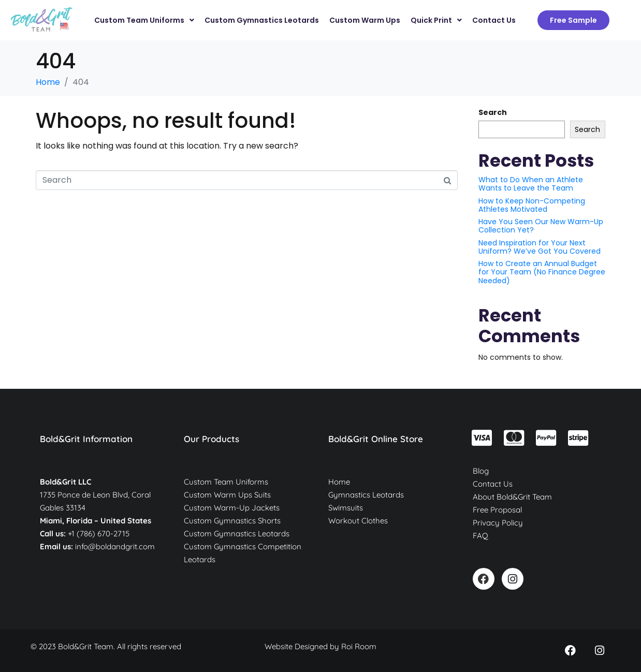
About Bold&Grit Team (512, 497)
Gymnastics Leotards (366, 495)
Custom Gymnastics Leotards (237, 534)
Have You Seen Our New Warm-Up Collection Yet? (541, 226)
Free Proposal (497, 510)
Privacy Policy (498, 523)
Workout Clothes (358, 521)
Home (339, 482)
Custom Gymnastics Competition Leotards (243, 553)
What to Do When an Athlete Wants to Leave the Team (531, 184)
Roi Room (359, 646)
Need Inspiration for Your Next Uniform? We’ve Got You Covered (540, 247)
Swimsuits (346, 508)
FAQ (480, 536)
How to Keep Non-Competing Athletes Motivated (532, 205)
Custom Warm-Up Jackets (232, 508)
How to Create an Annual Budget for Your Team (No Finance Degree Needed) (542, 272)
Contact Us (493, 484)
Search (493, 112)
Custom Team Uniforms (226, 482)
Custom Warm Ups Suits (227, 495)
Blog (481, 471)
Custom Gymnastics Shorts (232, 521)
